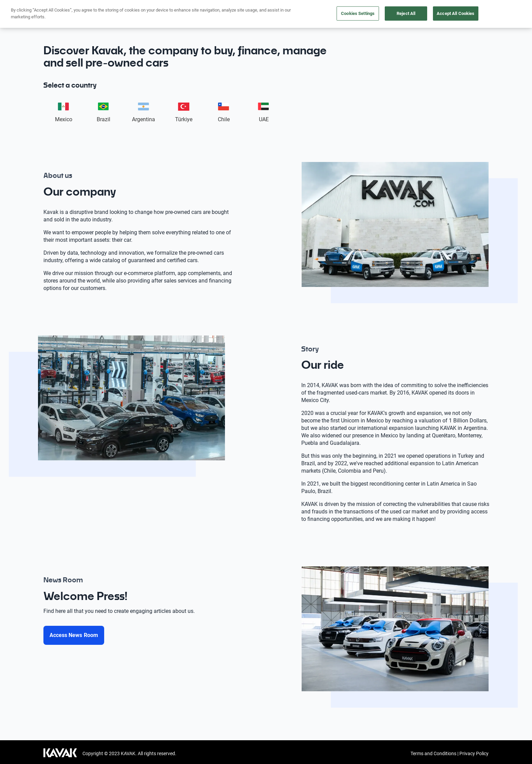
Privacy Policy (474, 753)
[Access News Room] (74, 635)
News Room (468, 13)
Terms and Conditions (433, 753)
